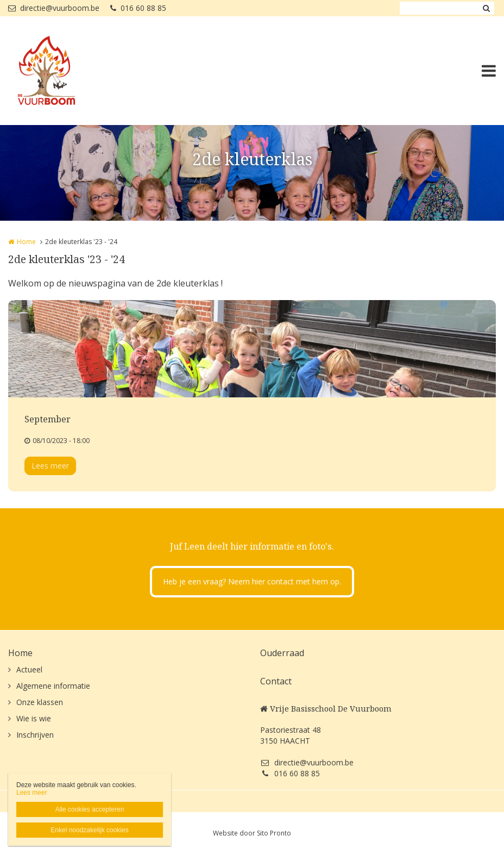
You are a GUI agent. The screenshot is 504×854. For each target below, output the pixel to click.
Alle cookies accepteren (90, 809)
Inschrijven (35, 735)
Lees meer (50, 466)
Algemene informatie (53, 686)
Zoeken (486, 8)
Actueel (29, 669)
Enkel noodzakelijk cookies (89, 830)
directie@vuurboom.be (54, 8)
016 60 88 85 (138, 8)
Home (26, 242)
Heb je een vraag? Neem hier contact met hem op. (252, 581)
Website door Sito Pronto (252, 833)
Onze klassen (40, 702)
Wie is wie (34, 718)
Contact (276, 681)
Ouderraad (282, 653)
